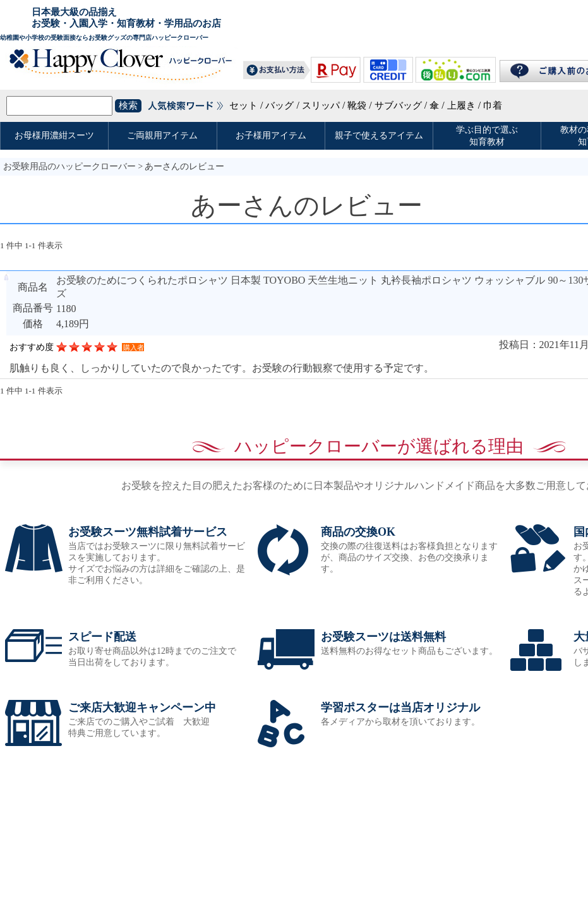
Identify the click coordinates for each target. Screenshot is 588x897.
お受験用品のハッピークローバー (69, 166)
